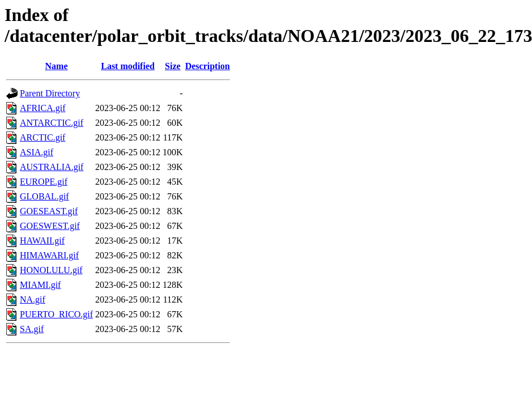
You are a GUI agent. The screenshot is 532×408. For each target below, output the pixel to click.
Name (57, 66)
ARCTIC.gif (42, 137)
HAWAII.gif (42, 241)
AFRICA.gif (42, 108)
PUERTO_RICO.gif (56, 314)
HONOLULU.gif (51, 270)
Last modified (128, 66)
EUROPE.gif (44, 182)
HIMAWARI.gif (49, 255)
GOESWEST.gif (50, 226)
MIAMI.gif (40, 285)
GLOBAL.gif (44, 196)
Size (173, 66)
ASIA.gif (37, 152)
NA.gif (33, 299)
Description (208, 66)
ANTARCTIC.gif (52, 123)
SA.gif (32, 329)
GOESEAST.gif (49, 211)
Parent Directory (50, 93)
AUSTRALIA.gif (52, 167)
